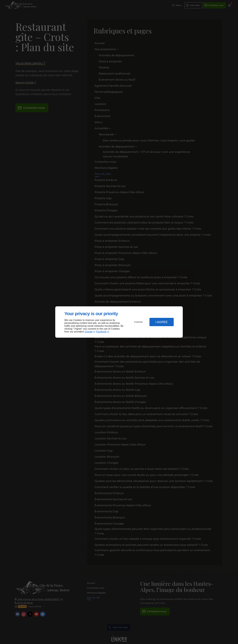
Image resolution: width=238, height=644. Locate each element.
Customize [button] (139, 322)
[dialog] (119, 322)
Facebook (101, 332)
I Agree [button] (161, 322)
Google (89, 332)
